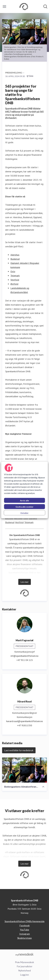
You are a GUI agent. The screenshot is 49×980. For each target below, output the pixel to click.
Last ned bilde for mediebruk (19, 750)
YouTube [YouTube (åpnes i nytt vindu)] (24, 930)
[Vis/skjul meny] (4, 7)
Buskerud (15, 259)
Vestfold (15, 280)
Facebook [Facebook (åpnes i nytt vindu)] (25, 925)
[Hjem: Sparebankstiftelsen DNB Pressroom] (24, 7)
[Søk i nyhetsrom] (45, 7)
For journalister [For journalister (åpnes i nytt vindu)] (25, 966)
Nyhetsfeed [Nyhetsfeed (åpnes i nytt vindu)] (24, 970)
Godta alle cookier (24, 507)
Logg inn (24, 975)
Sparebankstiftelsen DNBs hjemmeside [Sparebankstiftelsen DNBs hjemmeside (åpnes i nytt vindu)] (25, 921)
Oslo (13, 271)
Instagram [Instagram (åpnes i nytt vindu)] (25, 934)
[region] (24, 490)
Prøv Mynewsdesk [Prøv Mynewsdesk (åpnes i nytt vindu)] (24, 962)
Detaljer (24, 513)
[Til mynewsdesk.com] (24, 954)
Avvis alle (24, 500)
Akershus (15, 255)
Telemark (15, 276)
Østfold (14, 284)
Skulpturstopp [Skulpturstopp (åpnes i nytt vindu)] (24, 938)
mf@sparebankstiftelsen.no (24, 656)
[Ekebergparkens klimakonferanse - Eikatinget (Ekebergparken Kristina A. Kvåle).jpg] (24, 770)
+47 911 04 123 (25, 660)
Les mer (25, 582)
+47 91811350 (25, 725)
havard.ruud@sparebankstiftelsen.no (24, 721)
